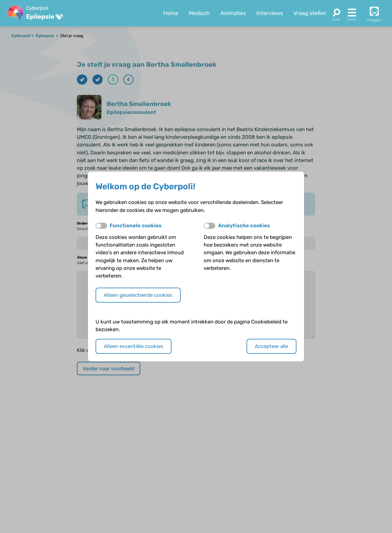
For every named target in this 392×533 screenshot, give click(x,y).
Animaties (233, 13)
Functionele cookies (136, 225)
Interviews (270, 13)
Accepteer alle (271, 346)
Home (171, 13)
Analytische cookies (244, 225)
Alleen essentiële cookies (134, 346)
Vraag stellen (310, 13)
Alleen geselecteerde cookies (138, 295)
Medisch (199, 13)
